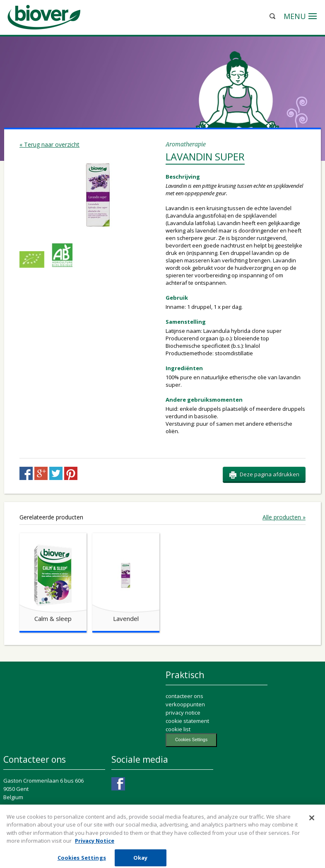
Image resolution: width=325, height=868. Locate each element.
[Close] (312, 823)
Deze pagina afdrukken (264, 475)
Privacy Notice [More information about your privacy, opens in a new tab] (95, 846)
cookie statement (187, 721)
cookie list (178, 729)
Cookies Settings (191, 740)
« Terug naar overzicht (49, 144)
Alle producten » (284, 517)
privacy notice (183, 713)
